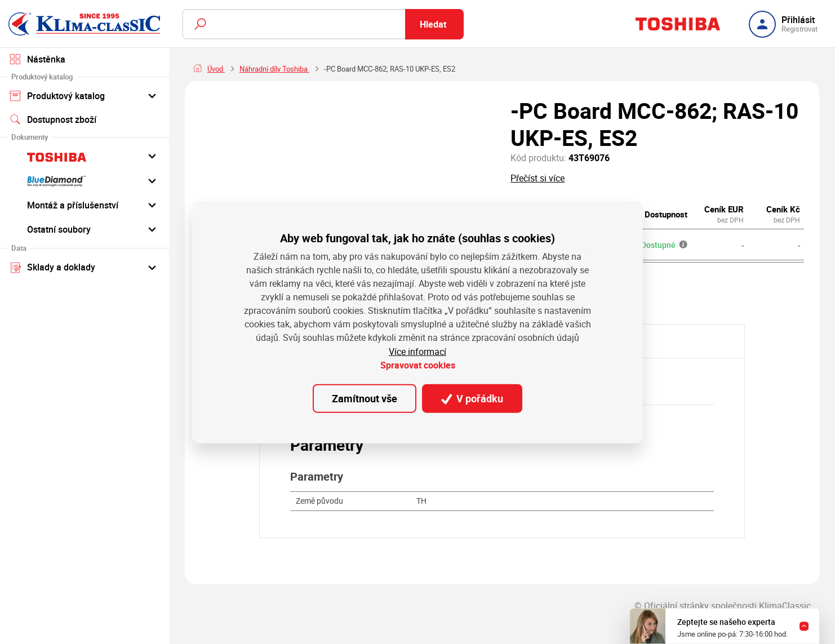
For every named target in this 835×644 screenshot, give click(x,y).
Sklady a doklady (85, 267)
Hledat (433, 24)
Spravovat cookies (418, 365)
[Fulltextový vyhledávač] (323, 24)
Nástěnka (37, 59)
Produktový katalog (85, 95)
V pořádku (472, 398)
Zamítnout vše (365, 398)
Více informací (418, 352)
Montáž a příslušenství (85, 205)
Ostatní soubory (85, 229)
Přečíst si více (538, 178)
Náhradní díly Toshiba (332, 69)
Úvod (216, 69)
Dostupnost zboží (53, 119)
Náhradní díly (261, 69)
